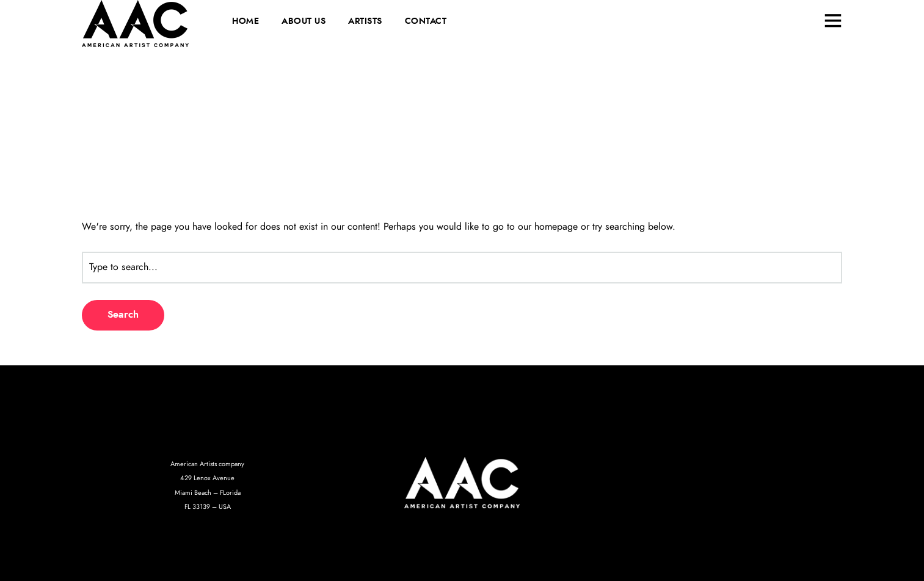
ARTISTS (365, 21)
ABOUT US (304, 21)
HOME (246, 21)
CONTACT (426, 21)
